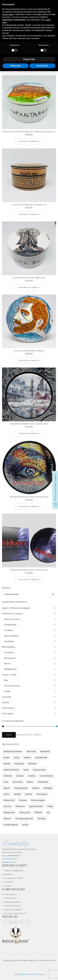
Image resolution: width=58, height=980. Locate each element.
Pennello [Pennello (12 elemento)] (17, 794)
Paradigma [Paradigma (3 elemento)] (48, 788)
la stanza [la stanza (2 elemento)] (32, 776)
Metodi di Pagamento (14, 871)
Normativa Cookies (12, 902)
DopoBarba (9, 641)
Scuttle (7, 691)
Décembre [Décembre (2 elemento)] (32, 764)
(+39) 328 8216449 (10, 859)
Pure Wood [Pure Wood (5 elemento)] (20, 806)
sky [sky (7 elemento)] (48, 812)
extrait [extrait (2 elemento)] (26, 770)
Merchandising (8, 647)
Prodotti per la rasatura (12, 614)
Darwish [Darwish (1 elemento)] (7, 764)
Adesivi (7, 664)
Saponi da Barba (11, 636)
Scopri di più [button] (29, 59)
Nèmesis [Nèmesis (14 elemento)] (36, 788)
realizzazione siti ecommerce (31, 974)
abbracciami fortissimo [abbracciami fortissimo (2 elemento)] (13, 751)
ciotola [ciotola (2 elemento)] (16, 758)
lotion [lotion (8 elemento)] (6, 782)
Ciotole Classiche (12, 686)
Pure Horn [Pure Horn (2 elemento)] (7, 806)
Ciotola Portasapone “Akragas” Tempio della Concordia (30, 132)
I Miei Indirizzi (10, 898)
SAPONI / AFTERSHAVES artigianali (55, 487)
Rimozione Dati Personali (15, 913)
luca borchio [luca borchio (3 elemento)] (18, 782)
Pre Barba (8, 630)
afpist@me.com (9, 862)
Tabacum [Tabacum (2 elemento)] (7, 819)
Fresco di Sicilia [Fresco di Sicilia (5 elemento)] (39, 770)
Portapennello (10, 625)
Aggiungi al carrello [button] (29, 141)
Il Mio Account (10, 894)
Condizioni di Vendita (14, 878)
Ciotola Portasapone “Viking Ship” (29, 278)
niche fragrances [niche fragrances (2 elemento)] (21, 788)
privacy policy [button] (8, 14)
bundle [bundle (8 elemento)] (6, 758)
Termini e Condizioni (13, 910)
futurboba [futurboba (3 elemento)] (8, 776)
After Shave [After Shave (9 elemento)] (31, 751)
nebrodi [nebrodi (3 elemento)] (7, 788)
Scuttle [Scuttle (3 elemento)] (50, 806)
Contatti (8, 886)
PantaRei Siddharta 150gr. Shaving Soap (29, 570)
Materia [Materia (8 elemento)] (30, 782)
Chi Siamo (9, 882)
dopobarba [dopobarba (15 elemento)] (19, 764)
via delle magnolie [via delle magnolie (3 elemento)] (11, 825)
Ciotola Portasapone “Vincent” (29, 351)
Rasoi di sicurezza (12, 619)
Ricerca (53, 594)
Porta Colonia (8, 708)
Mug (6, 680)
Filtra (9, 735)
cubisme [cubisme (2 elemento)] (27, 758)
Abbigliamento (10, 669)
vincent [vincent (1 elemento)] (25, 825)
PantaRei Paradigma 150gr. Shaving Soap (29, 497)
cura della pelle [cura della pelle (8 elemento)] (41, 758)
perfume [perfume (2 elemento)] (29, 794)
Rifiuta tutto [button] (16, 66)
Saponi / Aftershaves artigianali (16, 608)
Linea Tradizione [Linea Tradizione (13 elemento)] (46, 776)
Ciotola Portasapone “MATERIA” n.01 (29, 205)
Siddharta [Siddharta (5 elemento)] (38, 812)
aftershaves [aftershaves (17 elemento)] (45, 751)
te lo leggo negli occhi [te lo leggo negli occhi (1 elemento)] (24, 819)
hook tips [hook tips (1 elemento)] (20, 776)
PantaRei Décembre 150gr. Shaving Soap (29, 424)
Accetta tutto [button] (42, 66)
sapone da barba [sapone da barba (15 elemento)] (36, 806)
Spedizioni (9, 874)
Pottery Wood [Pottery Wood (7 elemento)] (9, 800)
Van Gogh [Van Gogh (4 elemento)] (41, 819)
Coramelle (7, 697)
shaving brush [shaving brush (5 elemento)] (9, 812)
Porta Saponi (8, 714)
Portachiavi (9, 652)
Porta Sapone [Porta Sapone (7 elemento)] (42, 794)
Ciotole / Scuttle (9, 675)
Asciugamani (10, 658)
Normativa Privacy (12, 906)
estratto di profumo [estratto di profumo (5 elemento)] (11, 770)
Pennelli (5, 702)
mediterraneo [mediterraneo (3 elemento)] (43, 782)
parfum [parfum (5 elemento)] (7, 794)
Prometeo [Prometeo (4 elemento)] (23, 800)
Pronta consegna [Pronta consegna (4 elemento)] (38, 800)
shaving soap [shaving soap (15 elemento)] (25, 812)
